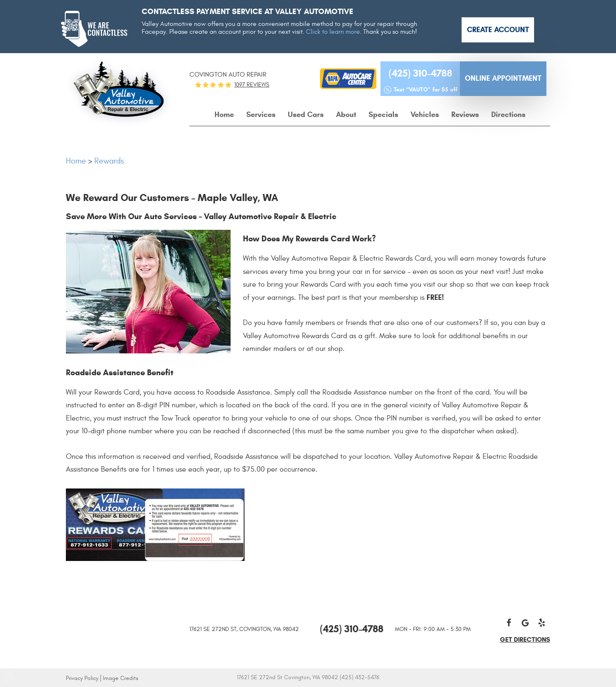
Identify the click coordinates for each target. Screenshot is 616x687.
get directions (525, 639)
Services (261, 114)
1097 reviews (252, 85)
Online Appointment (503, 78)
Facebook (509, 623)
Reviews (465, 114)
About (346, 114)
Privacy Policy (82, 678)
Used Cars (306, 114)
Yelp (542, 623)
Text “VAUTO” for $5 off (426, 90)
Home (224, 114)
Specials (383, 114)
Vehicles (425, 114)
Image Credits (121, 678)
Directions (508, 114)
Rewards (109, 161)
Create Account (498, 30)
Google (525, 623)
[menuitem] (224, 115)
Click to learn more (333, 32)
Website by (440, 678)
